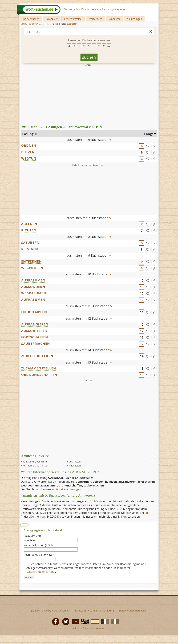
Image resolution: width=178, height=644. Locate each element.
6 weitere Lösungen (69, 489)
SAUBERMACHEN (36, 344)
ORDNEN (29, 146)
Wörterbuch (95, 19)
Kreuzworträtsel (73, 19)
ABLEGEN (29, 224)
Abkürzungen (134, 19)
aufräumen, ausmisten (35, 462)
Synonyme (115, 19)
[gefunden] (148, 146)
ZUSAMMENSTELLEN (39, 368)
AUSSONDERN (33, 287)
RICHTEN (29, 230)
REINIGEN (30, 249)
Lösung (28, 134)
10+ (109, 46)
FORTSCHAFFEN (35, 337)
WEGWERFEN (32, 268)
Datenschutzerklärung (41, 572)
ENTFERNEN (31, 261)
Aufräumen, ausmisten (36, 466)
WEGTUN (29, 158)
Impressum (79, 611)
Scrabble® (52, 19)
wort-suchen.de (60, 611)
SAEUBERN (30, 243)
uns (147, 513)
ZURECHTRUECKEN (37, 356)
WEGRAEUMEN (34, 293)
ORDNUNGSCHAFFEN (39, 375)
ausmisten (75, 462)
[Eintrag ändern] (154, 146)
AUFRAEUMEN (33, 300)
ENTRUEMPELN (34, 312)
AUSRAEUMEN (33, 280)
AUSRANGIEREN (35, 324)
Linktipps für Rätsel (83, 628)
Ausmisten (75, 466)
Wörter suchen (31, 19)
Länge (149, 134)
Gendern (101, 628)
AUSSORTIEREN (34, 331)
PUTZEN (28, 152)
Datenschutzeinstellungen (133, 611)
